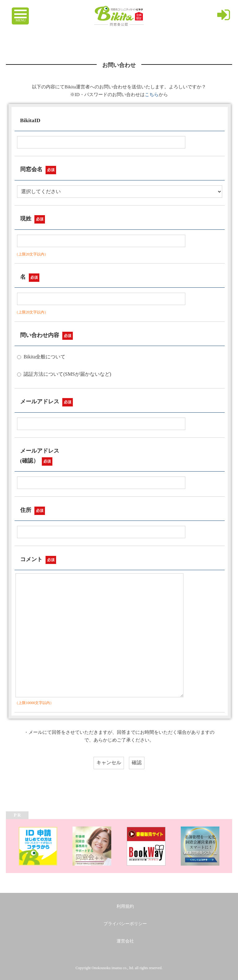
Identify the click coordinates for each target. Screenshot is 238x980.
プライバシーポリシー (125, 924)
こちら (152, 95)
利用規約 (125, 906)
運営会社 (125, 941)
